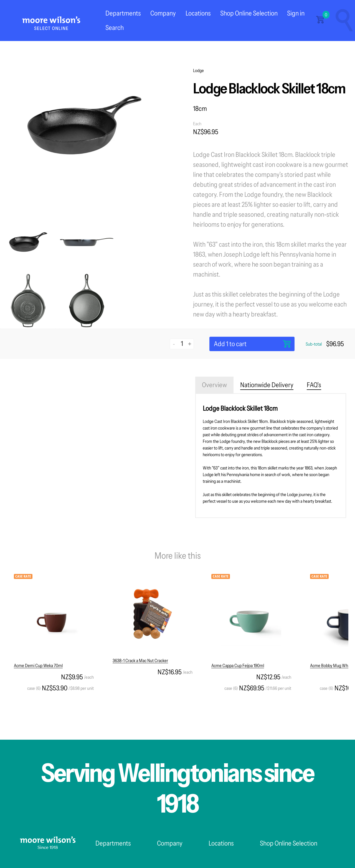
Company (163, 13)
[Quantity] (182, 343)
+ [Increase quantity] (190, 344)
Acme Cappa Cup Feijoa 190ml (238, 665)
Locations (198, 13)
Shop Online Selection (249, 13)
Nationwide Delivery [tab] (267, 385)
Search (115, 28)
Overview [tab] (214, 385)
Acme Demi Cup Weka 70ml (38, 665)
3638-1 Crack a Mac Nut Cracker (140, 660)
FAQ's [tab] (314, 385)
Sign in (296, 13)
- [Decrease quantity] (174, 344)
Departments (123, 13)
